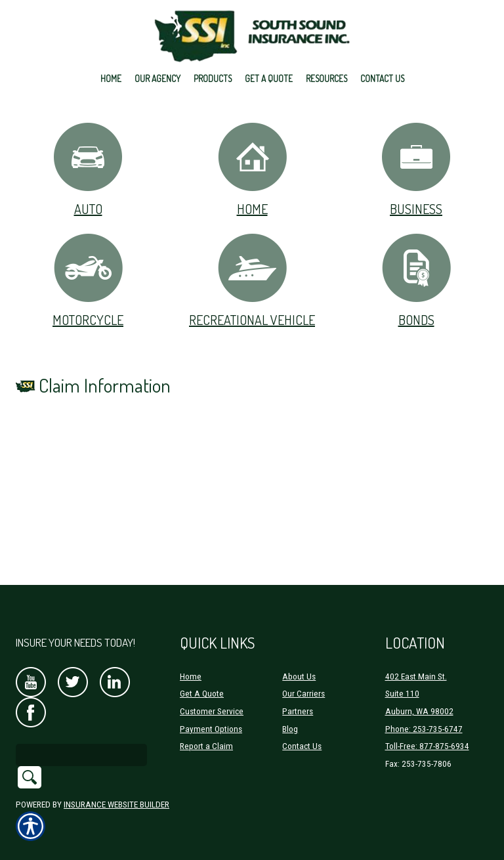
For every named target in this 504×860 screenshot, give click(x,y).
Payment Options (211, 729)
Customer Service (212, 711)
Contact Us (302, 746)
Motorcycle (88, 280)
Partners (298, 711)
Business (416, 169)
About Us (299, 677)
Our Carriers (304, 694)
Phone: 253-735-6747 (424, 729)
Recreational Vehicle (252, 280)
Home (252, 169)
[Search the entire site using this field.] (81, 755)
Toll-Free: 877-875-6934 (427, 746)
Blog (290, 729)
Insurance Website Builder (116, 805)
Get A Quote (202, 694)
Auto (88, 169)
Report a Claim (206, 746)
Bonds (416, 280)
